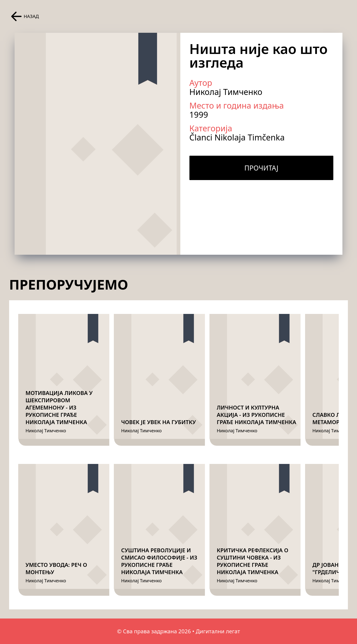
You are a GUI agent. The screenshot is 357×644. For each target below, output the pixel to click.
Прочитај (261, 168)
